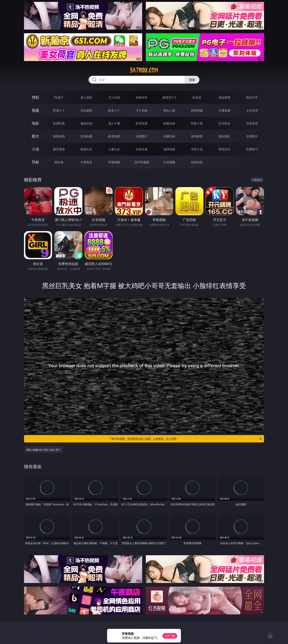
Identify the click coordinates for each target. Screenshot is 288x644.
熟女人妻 (169, 110)
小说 (35, 149)
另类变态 (252, 123)
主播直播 (224, 110)
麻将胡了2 (169, 97)
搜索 (192, 80)
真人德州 (86, 97)
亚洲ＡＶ (59, 110)
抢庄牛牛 (252, 97)
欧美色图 (114, 136)
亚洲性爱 (59, 123)
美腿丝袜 (169, 136)
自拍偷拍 (86, 110)
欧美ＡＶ (114, 110)
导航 (35, 162)
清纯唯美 (197, 136)
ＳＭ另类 (252, 110)
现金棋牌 (224, 97)
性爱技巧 (252, 149)
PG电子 (59, 97)
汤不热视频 (142, 162)
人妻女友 (114, 149)
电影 (35, 123)
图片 (35, 136)
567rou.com (144, 70)
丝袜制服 (197, 110)
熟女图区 (224, 136)
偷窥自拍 (59, 136)
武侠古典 (142, 149)
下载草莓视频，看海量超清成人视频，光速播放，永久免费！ (186, 439)
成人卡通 (114, 123)
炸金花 (197, 97)
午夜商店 (86, 162)
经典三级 (197, 123)
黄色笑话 (224, 149)
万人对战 (114, 97)
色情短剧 (197, 162)
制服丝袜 (169, 123)
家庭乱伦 (86, 149)
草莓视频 (114, 162)
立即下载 (170, 636)
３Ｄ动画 (142, 110)
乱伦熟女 (224, 123)
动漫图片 (142, 136)
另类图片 (252, 136)
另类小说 (197, 149)
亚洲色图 (86, 136)
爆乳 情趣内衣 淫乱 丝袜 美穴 (43, 450)
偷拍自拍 (86, 123)
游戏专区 (142, 97)
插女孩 (59, 162)
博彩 (35, 97)
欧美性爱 (142, 123)
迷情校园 (169, 149)
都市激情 (59, 149)
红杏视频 (169, 162)
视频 (35, 110)
